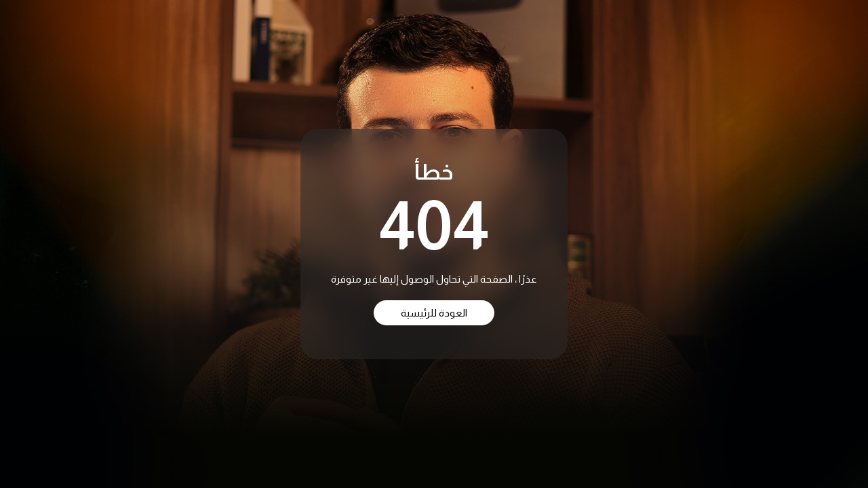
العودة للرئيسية (434, 313)
